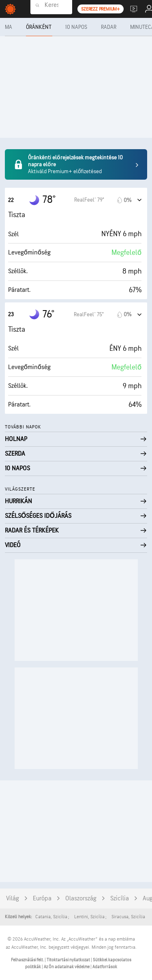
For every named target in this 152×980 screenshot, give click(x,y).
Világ (13, 899)
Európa (42, 899)
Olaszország (81, 899)
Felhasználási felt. (28, 960)
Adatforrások (105, 967)
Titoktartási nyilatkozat (69, 960)
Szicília (120, 899)
